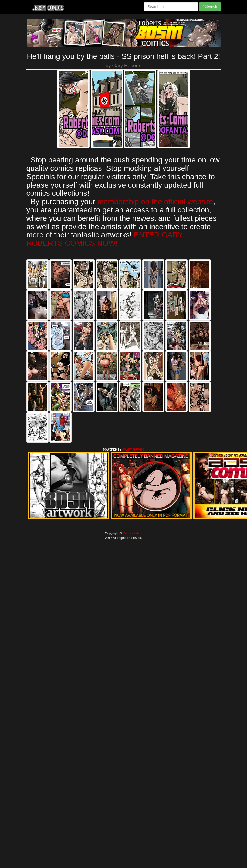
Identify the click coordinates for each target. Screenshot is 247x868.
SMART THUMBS (133, 450)
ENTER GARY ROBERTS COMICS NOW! (105, 239)
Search (210, 7)
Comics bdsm (132, 533)
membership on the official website (155, 202)
